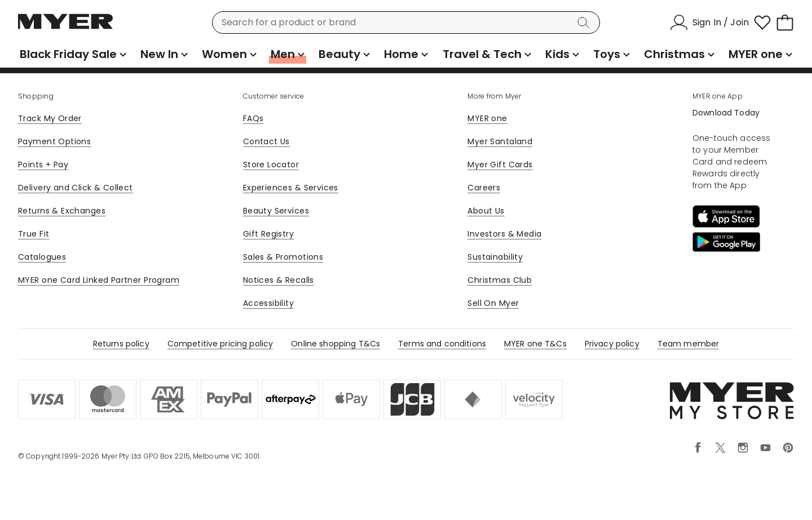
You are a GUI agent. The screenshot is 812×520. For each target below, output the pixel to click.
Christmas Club (500, 280)
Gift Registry (268, 234)
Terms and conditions (442, 344)
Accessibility (268, 303)
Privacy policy (612, 344)
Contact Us (266, 141)
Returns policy (121, 344)
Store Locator (271, 165)
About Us (486, 211)
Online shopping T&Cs (336, 344)
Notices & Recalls (279, 280)
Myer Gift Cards (500, 165)
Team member (689, 344)
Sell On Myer (493, 303)
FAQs (253, 118)
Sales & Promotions (283, 257)
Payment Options (54, 141)
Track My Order (50, 118)
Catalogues (42, 257)
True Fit (34, 234)
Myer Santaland (500, 141)
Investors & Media (504, 234)
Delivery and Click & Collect (76, 188)
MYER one (487, 118)
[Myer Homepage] (65, 28)
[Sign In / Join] (709, 23)
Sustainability (495, 257)
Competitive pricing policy (220, 344)
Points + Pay (43, 165)
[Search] (585, 23)
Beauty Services (276, 211)
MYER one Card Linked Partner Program (99, 280)
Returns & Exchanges (62, 211)
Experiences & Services (291, 188)
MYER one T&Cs (535, 344)
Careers (484, 188)
